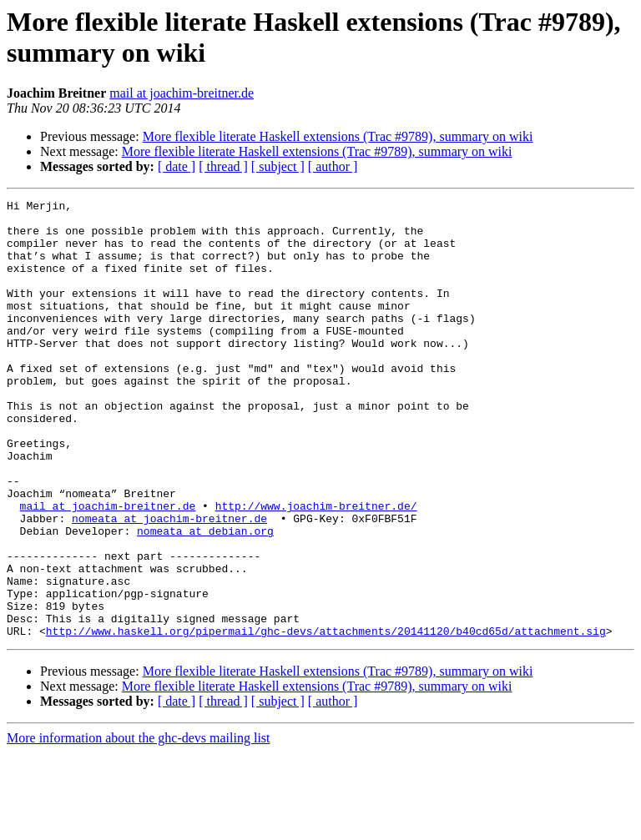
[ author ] (333, 166)
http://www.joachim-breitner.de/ (316, 568)
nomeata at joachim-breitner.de (169, 583)
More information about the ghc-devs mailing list (139, 825)
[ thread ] (223, 166)
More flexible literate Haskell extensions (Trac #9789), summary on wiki (338, 136)
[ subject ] (278, 166)
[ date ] (177, 166)
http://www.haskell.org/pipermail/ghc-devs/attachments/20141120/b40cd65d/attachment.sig (326, 718)
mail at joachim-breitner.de (182, 93)
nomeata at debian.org (205, 598)
